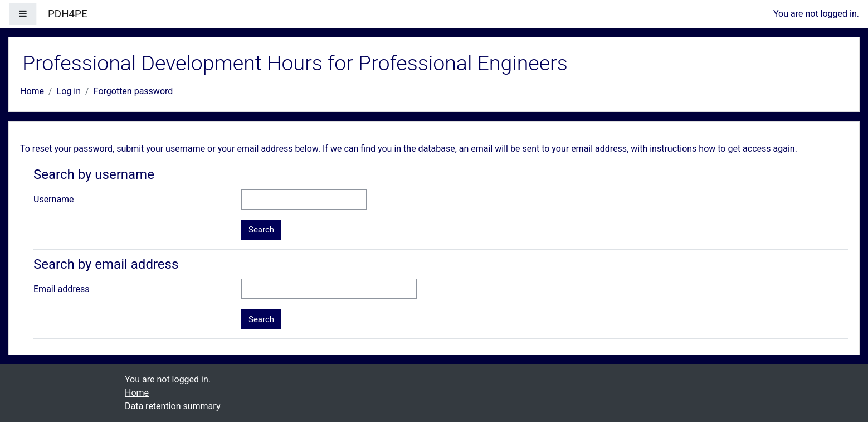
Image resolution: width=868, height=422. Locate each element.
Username (54, 199)
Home (32, 91)
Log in (69, 91)
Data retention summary (172, 406)
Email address (62, 289)
